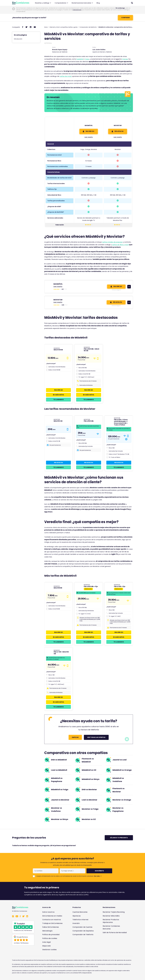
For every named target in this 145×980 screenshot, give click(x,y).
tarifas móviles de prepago (112, 242)
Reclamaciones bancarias (82, 3)
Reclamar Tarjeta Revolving (114, 912)
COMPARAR (125, 18)
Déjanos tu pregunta (119, 838)
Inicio (46, 27)
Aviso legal (46, 942)
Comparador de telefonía (88, 27)
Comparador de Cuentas (82, 927)
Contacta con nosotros (52, 920)
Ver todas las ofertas (96, 737)
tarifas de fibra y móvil (120, 245)
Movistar (118, 125)
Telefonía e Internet (80, 920)
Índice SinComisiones (51, 927)
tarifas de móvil (65, 76)
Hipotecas (77, 916)
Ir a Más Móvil (59, 395)
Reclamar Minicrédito (111, 916)
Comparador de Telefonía (83, 935)
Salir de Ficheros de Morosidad (115, 933)
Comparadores (61, 3)
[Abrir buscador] (132, 3)
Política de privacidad (51, 935)
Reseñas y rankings (43, 3)
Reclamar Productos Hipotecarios (111, 921)
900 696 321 (89, 131)
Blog (98, 3)
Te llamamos (59, 400)
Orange (125, 59)
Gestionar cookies (49, 950)
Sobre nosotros (48, 912)
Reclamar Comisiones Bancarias (111, 927)
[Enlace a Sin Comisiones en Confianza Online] (115, 942)
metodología (77, 10)
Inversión (76, 923)
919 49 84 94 (118, 131)
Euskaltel (80, 59)
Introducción (18, 39)
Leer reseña (89, 137)
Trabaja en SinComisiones (52, 923)
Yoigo (87, 59)
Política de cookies (50, 938)
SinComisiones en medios (52, 916)
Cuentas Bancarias (80, 912)
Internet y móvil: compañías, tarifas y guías (64, 27)
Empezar (75, 737)
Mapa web (46, 946)
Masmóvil (89, 125)
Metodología (47, 931)
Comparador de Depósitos (83, 931)
